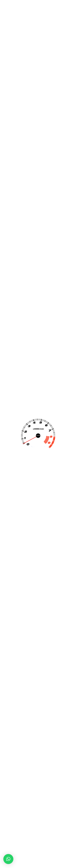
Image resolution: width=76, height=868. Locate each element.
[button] (8, 859)
